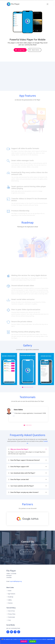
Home (10, 591)
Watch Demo (34, 50)
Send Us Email (28, 552)
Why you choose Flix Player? (29, 449)
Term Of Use (11, 611)
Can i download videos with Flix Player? (29, 473)
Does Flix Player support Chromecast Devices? (29, 460)
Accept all (33, 641)
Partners (10, 603)
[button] (23, 387)
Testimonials (11, 617)
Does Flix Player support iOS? (29, 467)
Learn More (50, 639)
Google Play (20, 50)
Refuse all (24, 641)
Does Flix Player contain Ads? (29, 479)
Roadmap (11, 597)
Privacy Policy (12, 614)
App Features (12, 594)
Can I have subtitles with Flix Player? (29, 486)
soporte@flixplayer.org (16, 581)
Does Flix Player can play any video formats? (29, 492)
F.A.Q (9, 620)
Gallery (10, 600)
